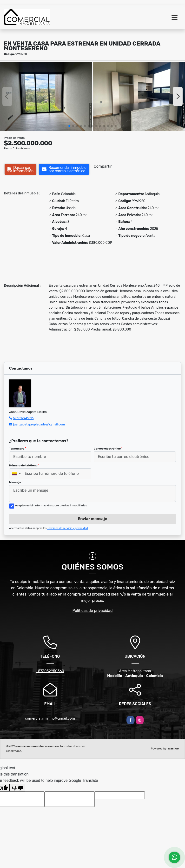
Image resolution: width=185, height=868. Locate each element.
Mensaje (16, 482)
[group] (46, 96)
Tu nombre (18, 449)
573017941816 (23, 418)
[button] (69, 126)
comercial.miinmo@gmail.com (50, 718)
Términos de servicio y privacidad (68, 528)
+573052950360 (50, 671)
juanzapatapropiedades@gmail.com (39, 424)
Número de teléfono (24, 465)
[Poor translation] (18, 788)
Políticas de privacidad (93, 611)
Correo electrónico (108, 449)
